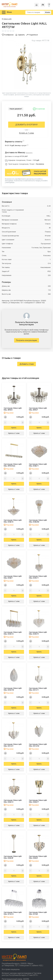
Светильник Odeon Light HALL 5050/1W (13, 689)
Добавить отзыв (27, 364)
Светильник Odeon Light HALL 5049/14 (13, 633)
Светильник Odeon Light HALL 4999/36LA (13, 465)
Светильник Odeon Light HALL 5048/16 (13, 521)
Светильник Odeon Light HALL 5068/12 (13, 801)
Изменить (29, 153)
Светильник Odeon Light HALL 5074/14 (13, 913)
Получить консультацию (27, 340)
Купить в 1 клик (26, 133)
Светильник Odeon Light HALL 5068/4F (13, 857)
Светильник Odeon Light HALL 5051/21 (13, 745)
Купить (14, 428)
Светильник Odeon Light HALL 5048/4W (38, 521)
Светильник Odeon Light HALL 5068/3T (38, 801)
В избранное (9, 35)
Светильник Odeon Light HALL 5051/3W (38, 745)
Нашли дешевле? (16, 109)
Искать (48, 12)
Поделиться (33, 35)
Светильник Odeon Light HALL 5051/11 (38, 689)
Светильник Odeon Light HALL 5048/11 (38, 465)
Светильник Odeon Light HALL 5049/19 (38, 633)
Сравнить (21, 35)
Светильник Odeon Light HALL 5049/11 (38, 577)
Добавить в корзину (26, 125)
